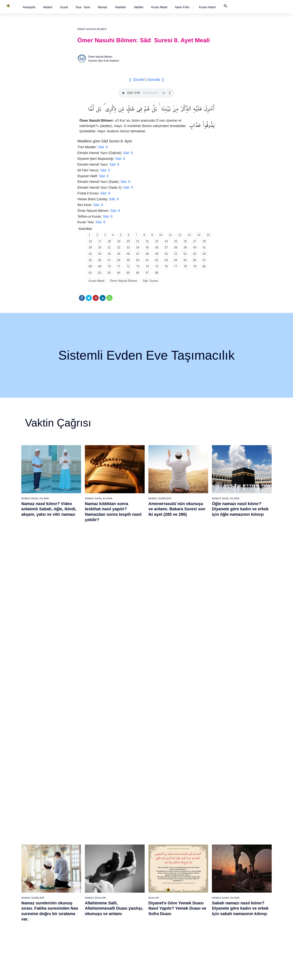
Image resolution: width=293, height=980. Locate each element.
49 (157, 254)
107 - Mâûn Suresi (238, 898)
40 (195, 247)
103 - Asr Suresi (237, 872)
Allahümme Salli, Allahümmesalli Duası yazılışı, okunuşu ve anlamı (114, 599)
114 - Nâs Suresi (237, 944)
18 (109, 241)
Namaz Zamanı (249, 973)
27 (195, 241)
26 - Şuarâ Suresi (82, 865)
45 (119, 254)
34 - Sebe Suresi (82, 918)
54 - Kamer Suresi (122, 924)
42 (90, 254)
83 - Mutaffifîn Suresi (200, 865)
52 (185, 254)
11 (170, 235)
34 (138, 247)
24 (166, 241)
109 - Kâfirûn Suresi (239, 911)
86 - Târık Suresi (198, 885)
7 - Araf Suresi (41, 865)
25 (176, 241)
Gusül (64, 7)
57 (109, 260)
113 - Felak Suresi (238, 937)
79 (195, 266)
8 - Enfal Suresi (42, 872)
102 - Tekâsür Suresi (239, 865)
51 (176, 254)
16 (90, 241)
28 (204, 241)
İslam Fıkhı (182, 7)
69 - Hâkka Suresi (160, 898)
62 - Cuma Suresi (160, 852)
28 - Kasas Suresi (82, 878)
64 (176, 260)
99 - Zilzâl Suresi (237, 846)
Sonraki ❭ (156, 80)
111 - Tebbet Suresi (239, 924)
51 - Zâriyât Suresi (122, 905)
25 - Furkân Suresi (83, 859)
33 (128, 247)
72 (128, 266)
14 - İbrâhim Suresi (44, 911)
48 (147, 254)
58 (119, 260)
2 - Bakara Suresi (44, 833)
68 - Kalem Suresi (160, 891)
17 (100, 241)
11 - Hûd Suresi (43, 891)
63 (166, 260)
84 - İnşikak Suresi (199, 872)
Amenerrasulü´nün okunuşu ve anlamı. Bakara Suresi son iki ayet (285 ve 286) (177, 509)
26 (185, 241)
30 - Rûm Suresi (82, 891)
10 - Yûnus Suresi (44, 885)
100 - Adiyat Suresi (238, 852)
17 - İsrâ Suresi (42, 931)
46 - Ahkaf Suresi (121, 872)
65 (185, 260)
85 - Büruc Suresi (198, 878)
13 (189, 235)
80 (204, 266)
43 (100, 254)
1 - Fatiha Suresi (43, 826)
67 (204, 260)
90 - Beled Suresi (198, 911)
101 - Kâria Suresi (238, 859)
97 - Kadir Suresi (237, 833)
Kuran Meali (159, 7)
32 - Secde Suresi (82, 905)
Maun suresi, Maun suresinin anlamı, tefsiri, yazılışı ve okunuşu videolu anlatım (177, 689)
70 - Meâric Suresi (160, 905)
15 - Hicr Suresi (42, 918)
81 (90, 273)
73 (138, 266)
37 (166, 247)
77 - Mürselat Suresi (200, 826)
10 (161, 235)
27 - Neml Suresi (82, 872)
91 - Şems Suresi (198, 918)
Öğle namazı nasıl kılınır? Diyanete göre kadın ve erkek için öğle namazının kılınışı (240, 509)
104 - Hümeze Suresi (239, 878)
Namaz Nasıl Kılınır (35, 498)
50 (166, 254)
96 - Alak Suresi (236, 826)
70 (109, 266)
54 (204, 254)
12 (180, 235)
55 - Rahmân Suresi (123, 931)
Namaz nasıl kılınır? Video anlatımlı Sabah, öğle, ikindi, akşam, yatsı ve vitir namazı (49, 509)
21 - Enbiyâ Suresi (83, 833)
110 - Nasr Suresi (237, 918)
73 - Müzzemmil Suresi (163, 924)
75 (157, 266)
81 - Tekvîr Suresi (199, 852)
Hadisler (121, 7)
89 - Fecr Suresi (198, 905)
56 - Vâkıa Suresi (121, 937)
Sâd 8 (103, 147)
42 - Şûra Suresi (120, 846)
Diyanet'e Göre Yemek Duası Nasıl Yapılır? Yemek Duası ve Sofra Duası (177, 599)
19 (119, 241)
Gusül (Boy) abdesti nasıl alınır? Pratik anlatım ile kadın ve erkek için (50, 689)
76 (166, 266)
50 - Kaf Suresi (120, 898)
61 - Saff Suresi (159, 846)
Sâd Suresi (150, 281)
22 (147, 241)
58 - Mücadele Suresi (162, 826)
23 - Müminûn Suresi (84, 846)
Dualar (154, 588)
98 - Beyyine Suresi (239, 839)
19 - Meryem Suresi (45, 944)
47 (138, 254)
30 (100, 247)
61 (147, 260)
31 (109, 247)
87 (147, 273)
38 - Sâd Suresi (81, 944)
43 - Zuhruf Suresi (121, 852)
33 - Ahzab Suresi (82, 911)
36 (157, 247)
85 (128, 273)
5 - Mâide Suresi (43, 852)
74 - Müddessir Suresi (162, 931)
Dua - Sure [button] (83, 7)
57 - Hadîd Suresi (121, 944)
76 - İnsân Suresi (160, 944)
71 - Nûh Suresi (159, 911)
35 (147, 247)
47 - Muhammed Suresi (125, 878)
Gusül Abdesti (32, 678)
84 (119, 273)
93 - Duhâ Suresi (198, 931)
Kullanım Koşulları (184, 973)
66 (195, 260)
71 (119, 266)
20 (128, 241)
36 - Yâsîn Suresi (82, 931)
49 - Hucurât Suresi (122, 891)
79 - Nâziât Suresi (199, 839)
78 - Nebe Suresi (198, 833)
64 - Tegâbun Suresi (161, 865)
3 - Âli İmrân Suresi (45, 839)
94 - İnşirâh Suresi (199, 937)
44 (109, 254)
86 (138, 273)
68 (90, 266)
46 (128, 254)
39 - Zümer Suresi (121, 826)
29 (90, 247)
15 (208, 235)
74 (147, 266)
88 (157, 273)
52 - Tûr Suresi (120, 911)
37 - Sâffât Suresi (82, 937)
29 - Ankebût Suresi (84, 885)
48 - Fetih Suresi (121, 885)
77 (176, 266)
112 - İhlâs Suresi (237, 931)
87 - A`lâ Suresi (197, 891)
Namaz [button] (103, 7)
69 (100, 266)
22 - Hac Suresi (81, 839)
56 (100, 260)
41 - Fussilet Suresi (122, 839)
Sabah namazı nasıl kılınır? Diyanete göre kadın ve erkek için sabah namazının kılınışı (240, 599)
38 (176, 247)
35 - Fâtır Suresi (81, 924)
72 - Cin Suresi (158, 918)
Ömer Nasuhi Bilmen (92, 29)
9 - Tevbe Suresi (43, 878)
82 (100, 273)
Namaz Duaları (95, 588)
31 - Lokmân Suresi (83, 898)
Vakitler (139, 7)
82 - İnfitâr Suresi (198, 859)
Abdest (48, 7)
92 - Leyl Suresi (197, 924)
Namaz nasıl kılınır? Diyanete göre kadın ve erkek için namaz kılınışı (113, 689)
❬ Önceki (137, 80)
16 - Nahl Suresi (43, 924)
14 (199, 235)
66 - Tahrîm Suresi (160, 878)
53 (195, 254)
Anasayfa (29, 7)
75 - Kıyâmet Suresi (161, 937)
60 (138, 260)
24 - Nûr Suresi (81, 852)
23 (157, 241)
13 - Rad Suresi (43, 905)
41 (204, 247)
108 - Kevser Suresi (239, 905)
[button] (29, 7)
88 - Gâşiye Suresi (199, 898)
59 (128, 260)
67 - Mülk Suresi (159, 885)
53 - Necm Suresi (121, 918)
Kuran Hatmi (207, 7)
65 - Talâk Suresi (159, 872)
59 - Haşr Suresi (159, 833)
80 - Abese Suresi (199, 846)
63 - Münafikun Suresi (162, 859)
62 (157, 260)
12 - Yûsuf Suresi (43, 898)
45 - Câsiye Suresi (122, 865)
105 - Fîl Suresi (236, 885)
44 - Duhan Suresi (121, 859)
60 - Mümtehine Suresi (162, 839)
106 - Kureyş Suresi (239, 891)
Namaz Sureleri (160, 498)
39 (185, 247)
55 (90, 260)
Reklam (202, 973)
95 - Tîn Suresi (197, 944)
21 (138, 241)
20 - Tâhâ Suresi (82, 826)
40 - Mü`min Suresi (122, 833)
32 (119, 247)
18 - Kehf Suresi (43, 937)
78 (185, 266)
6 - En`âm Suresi (43, 859)
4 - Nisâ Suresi (42, 846)
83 (109, 273)
